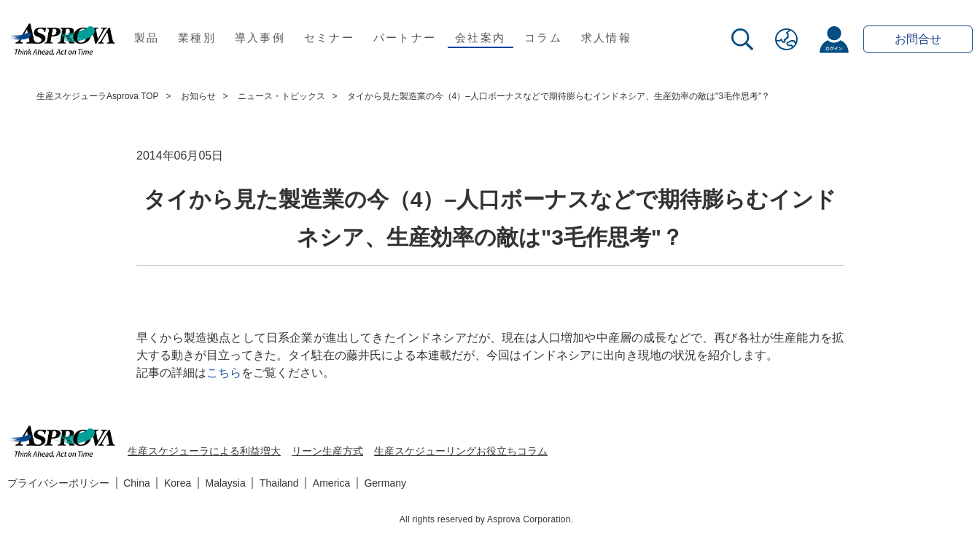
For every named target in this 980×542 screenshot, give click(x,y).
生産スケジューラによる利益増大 (204, 451)
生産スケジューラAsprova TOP (98, 96)
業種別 (197, 38)
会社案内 (480, 38)
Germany (385, 483)
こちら (224, 373)
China (137, 483)
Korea (178, 483)
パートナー (405, 38)
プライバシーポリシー (58, 483)
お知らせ (198, 96)
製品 (147, 38)
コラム (543, 38)
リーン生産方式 (327, 451)
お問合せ (918, 39)
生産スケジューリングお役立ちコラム (461, 451)
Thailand (279, 483)
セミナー (329, 38)
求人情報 (606, 38)
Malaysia (226, 483)
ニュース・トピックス (281, 96)
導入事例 (260, 38)
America (331, 483)
